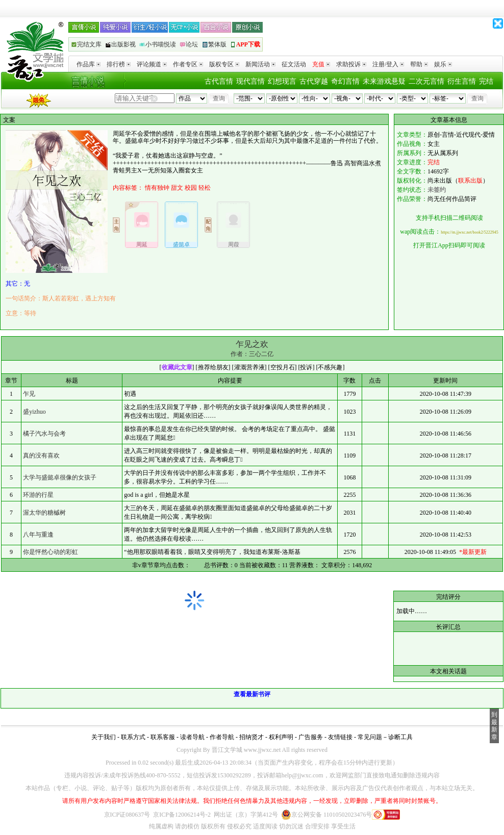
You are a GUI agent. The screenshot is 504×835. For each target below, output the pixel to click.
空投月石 (283, 367)
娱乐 (443, 64)
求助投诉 (351, 64)
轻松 (205, 188)
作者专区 (188, 64)
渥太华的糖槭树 (44, 513)
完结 (486, 81)
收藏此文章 (177, 367)
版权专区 (224, 64)
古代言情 (219, 81)
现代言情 (250, 81)
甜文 (177, 188)
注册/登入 (388, 64)
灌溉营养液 (249, 367)
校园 (191, 188)
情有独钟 (157, 188)
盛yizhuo (34, 412)
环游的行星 (38, 495)
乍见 (29, 394)
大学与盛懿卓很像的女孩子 (60, 477)
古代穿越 (314, 81)
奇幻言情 (345, 81)
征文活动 (294, 64)
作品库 (89, 64)
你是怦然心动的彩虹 (51, 552)
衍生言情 (462, 81)
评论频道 (152, 64)
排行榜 (119, 64)
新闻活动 (260, 64)
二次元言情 (426, 81)
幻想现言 (282, 81)
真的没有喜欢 (41, 456)
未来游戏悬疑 (384, 81)
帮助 (419, 64)
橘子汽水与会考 (44, 434)
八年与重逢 (38, 535)
